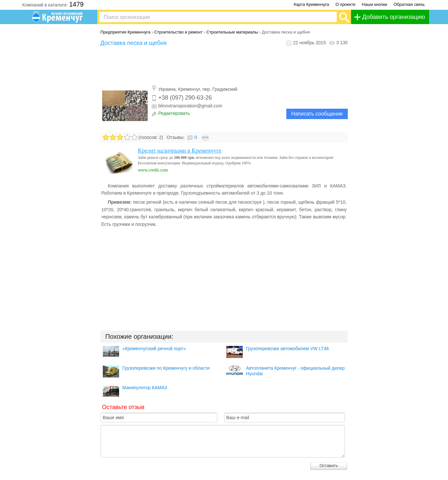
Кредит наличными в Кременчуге (180, 151)
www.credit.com (153, 170)
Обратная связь (409, 4)
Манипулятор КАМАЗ (145, 388)
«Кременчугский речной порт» (154, 349)
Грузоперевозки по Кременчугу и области (166, 368)
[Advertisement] (224, 66)
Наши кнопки (374, 4)
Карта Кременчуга (312, 4)
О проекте (345, 4)
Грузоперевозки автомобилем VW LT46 (287, 349)
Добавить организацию (394, 17)
